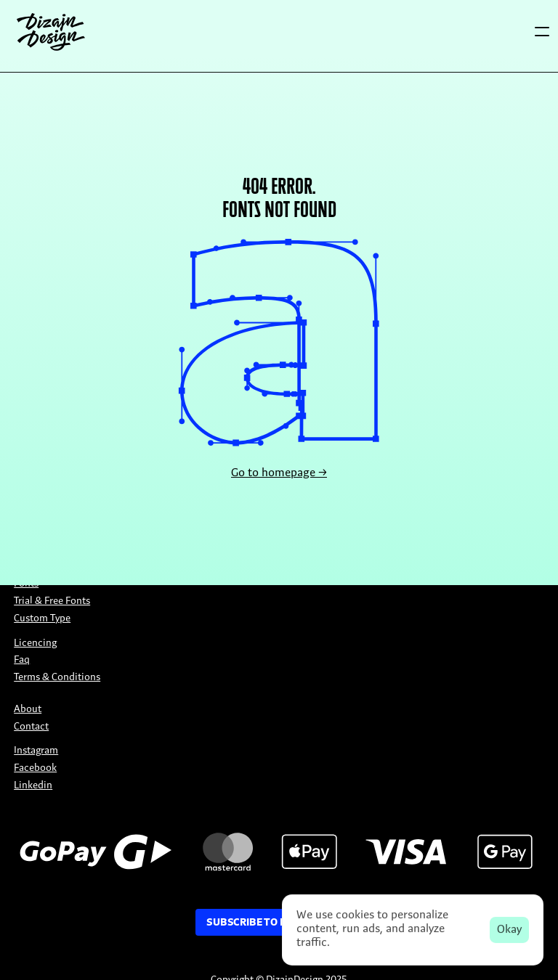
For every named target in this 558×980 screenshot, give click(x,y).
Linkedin (33, 786)
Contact (31, 727)
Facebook (35, 768)
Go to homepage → (279, 473)
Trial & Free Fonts (52, 601)
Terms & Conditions (57, 678)
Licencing (35, 644)
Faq (22, 660)
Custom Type (42, 619)
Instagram (36, 751)
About (28, 710)
